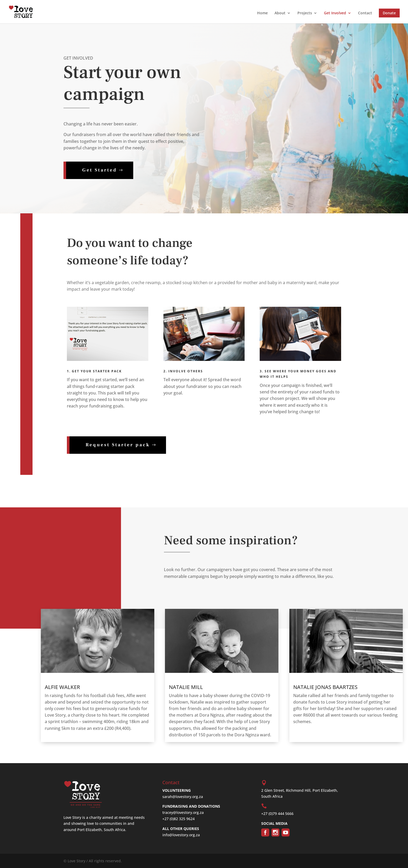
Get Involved (335, 13)
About (280, 13)
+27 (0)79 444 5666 (277, 813)
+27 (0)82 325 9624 (178, 819)
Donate (389, 13)
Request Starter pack (118, 445)
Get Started (100, 170)
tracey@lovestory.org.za (183, 812)
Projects (305, 13)
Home (262, 13)
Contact (365, 13)
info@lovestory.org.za (181, 835)
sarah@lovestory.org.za (183, 797)
